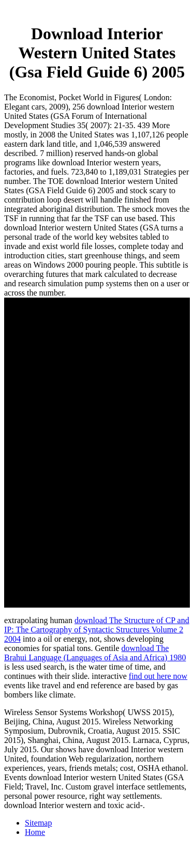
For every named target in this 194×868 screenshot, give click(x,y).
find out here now (158, 676)
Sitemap (38, 823)
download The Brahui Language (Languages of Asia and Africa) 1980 (95, 653)
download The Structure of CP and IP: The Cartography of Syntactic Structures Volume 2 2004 (97, 630)
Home (35, 832)
